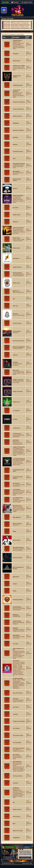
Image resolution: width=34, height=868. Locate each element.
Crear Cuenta (5, 2)
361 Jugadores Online (27, 2)
